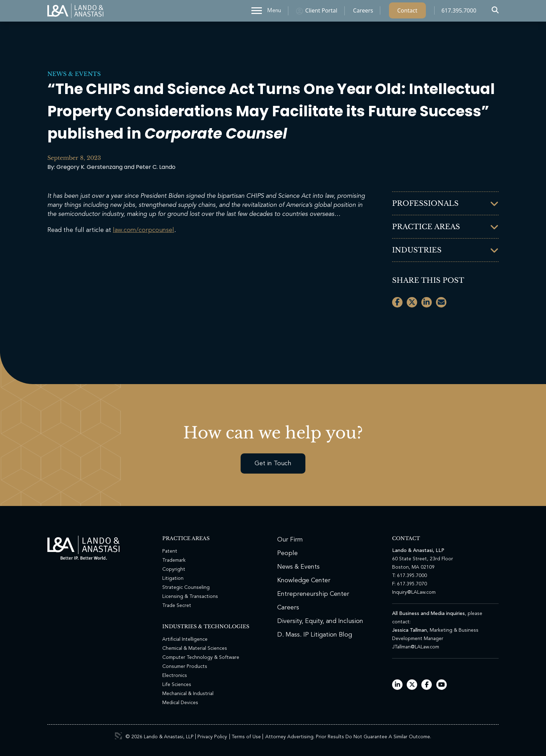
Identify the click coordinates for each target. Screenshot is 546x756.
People (287, 553)
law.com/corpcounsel (143, 230)
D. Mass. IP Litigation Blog (315, 635)
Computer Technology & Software (201, 657)
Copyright (174, 569)
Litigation (173, 578)
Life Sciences (177, 685)
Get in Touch (273, 463)
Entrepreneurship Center (313, 594)
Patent (170, 551)
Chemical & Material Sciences (195, 648)
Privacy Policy (212, 737)
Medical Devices (180, 703)
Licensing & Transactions (190, 597)
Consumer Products (185, 667)
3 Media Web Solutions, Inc (118, 736)
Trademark (174, 560)
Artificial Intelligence (185, 639)
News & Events (74, 74)
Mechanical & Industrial (188, 694)
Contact (407, 12)
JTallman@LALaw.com (416, 647)
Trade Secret (177, 606)
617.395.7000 (459, 12)
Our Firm (290, 540)
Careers (363, 12)
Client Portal (321, 12)
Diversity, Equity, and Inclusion (320, 621)
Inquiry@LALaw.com (414, 592)
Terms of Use (246, 737)
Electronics (175, 676)
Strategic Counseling (186, 587)
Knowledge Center (304, 580)
